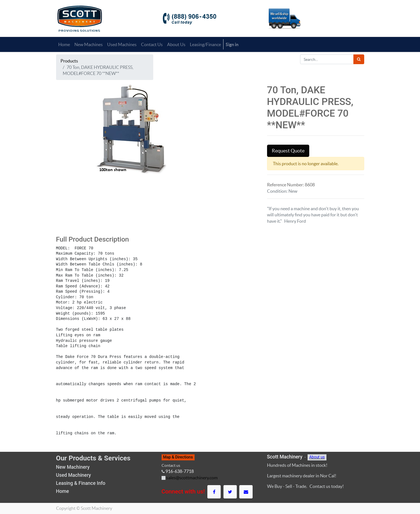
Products (69, 61)
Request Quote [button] (288, 151)
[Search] (359, 59)
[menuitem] (64, 44)
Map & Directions (178, 457)
